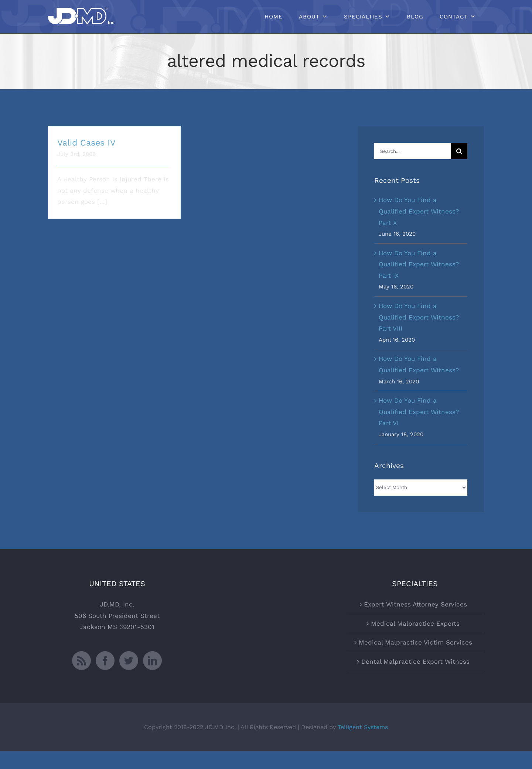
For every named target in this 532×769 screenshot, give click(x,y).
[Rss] (81, 678)
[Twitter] (129, 678)
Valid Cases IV (86, 143)
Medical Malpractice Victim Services (415, 660)
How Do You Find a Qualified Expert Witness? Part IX (419, 264)
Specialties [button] (363, 17)
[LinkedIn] (152, 678)
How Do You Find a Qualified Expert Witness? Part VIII (419, 317)
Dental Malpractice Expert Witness (415, 679)
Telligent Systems (363, 744)
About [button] (309, 17)
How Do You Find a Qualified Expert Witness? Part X (419, 211)
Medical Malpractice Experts (415, 641)
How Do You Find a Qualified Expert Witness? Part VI (419, 412)
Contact (454, 17)
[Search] (459, 151)
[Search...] (413, 151)
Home (274, 17)
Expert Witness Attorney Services (415, 622)
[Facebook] (105, 678)
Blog (415, 17)
